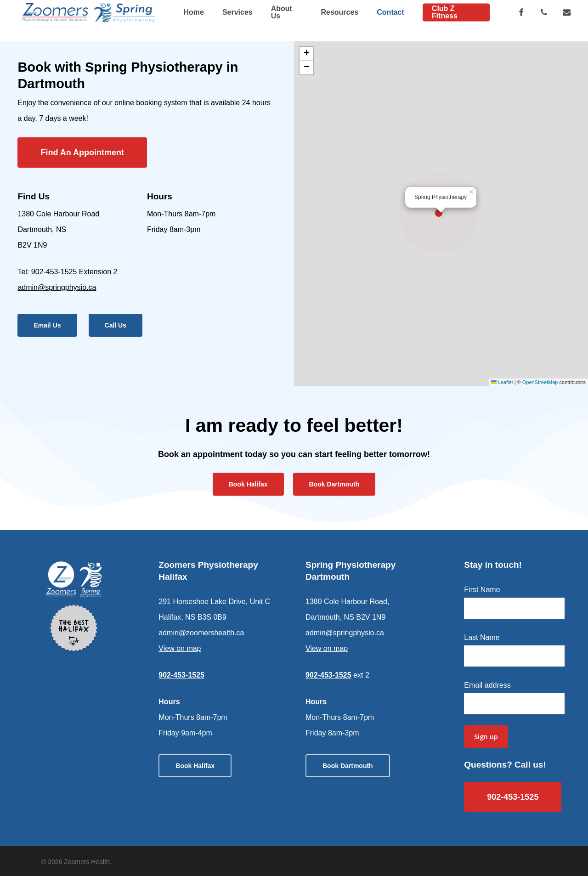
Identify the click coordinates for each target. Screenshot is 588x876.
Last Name (482, 637)
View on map (180, 648)
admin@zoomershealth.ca (201, 633)
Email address (487, 685)
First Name (482, 590)
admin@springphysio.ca (57, 287)
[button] (82, 153)
